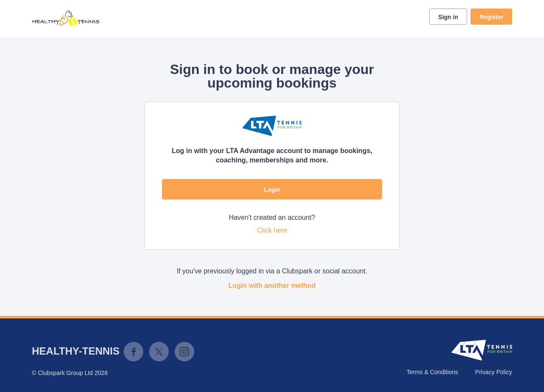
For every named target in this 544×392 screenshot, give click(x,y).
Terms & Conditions (432, 372)
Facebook (133, 352)
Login (272, 190)
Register (491, 17)
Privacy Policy (494, 372)
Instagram (184, 352)
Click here (272, 230)
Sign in (448, 17)
